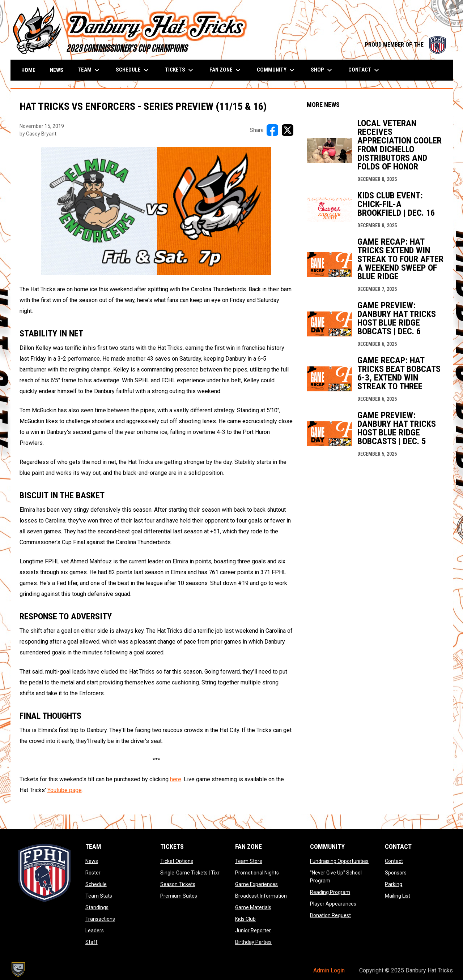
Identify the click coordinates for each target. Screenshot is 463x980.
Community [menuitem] (277, 70)
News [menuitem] (57, 70)
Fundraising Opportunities (339, 861)
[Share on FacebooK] (272, 130)
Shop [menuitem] (322, 70)
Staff (92, 942)
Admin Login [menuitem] (329, 970)
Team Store (249, 861)
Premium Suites (179, 896)
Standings (97, 907)
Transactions (100, 919)
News (92, 861)
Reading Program (330, 892)
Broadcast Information (261, 896)
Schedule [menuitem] (133, 70)
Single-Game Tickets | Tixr (190, 873)
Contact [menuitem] (365, 70)
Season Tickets (178, 884)
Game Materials (253, 907)
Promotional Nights (257, 873)
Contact (394, 861)
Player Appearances (333, 904)
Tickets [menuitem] (180, 70)
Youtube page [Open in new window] (65, 790)
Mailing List (398, 896)
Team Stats (99, 896)
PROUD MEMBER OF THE (405, 45)
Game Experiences (256, 884)
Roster (93, 873)
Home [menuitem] (28, 70)
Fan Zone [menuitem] (226, 70)
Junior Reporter (253, 930)
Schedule (96, 884)
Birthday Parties (253, 942)
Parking (394, 884)
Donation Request (330, 915)
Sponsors (396, 873)
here (176, 779)
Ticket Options (177, 861)
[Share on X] (288, 130)
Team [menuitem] (90, 70)
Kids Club (245, 919)
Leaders (95, 930)
